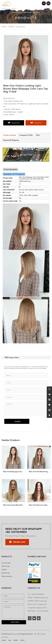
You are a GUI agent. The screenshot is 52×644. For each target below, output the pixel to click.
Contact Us (38, 123)
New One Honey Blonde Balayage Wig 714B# (20, 505)
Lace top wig (20, 27)
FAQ (10, 640)
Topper (4, 569)
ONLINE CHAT (19, 542)
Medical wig (6, 573)
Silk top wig (5, 566)
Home (4, 27)
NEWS (16, 640)
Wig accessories (7, 576)
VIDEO (22, 640)
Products (11, 27)
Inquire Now (15, 123)
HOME (4, 640)
